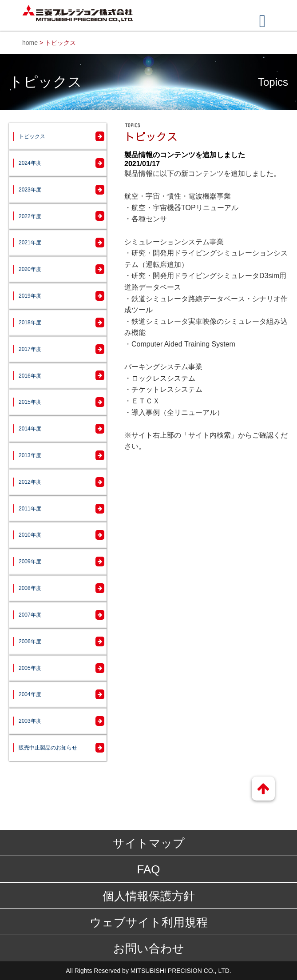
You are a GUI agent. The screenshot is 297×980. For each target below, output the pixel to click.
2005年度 (30, 668)
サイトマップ (149, 843)
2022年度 (30, 216)
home (30, 43)
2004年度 (30, 694)
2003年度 (30, 721)
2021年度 (30, 243)
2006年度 (30, 641)
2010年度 (30, 535)
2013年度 (30, 455)
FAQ (148, 869)
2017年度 (30, 349)
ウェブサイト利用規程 (149, 922)
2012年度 (30, 482)
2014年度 (30, 429)
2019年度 (30, 296)
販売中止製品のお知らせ (48, 748)
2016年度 (30, 376)
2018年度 (30, 323)
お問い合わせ (149, 948)
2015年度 (30, 402)
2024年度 (30, 163)
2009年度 (30, 562)
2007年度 (30, 615)
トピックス (32, 136)
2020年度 (30, 269)
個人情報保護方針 (149, 896)
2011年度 (30, 509)
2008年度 (30, 588)
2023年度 (30, 190)
